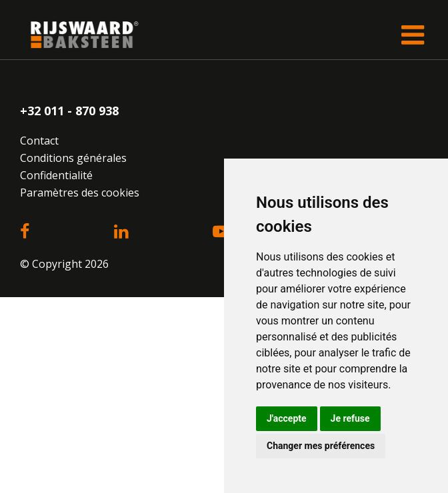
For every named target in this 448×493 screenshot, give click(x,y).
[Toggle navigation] (413, 35)
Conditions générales (73, 158)
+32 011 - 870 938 (69, 111)
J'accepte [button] (287, 418)
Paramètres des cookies (80, 193)
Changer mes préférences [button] (321, 446)
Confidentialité (56, 175)
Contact (39, 141)
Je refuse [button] (350, 418)
